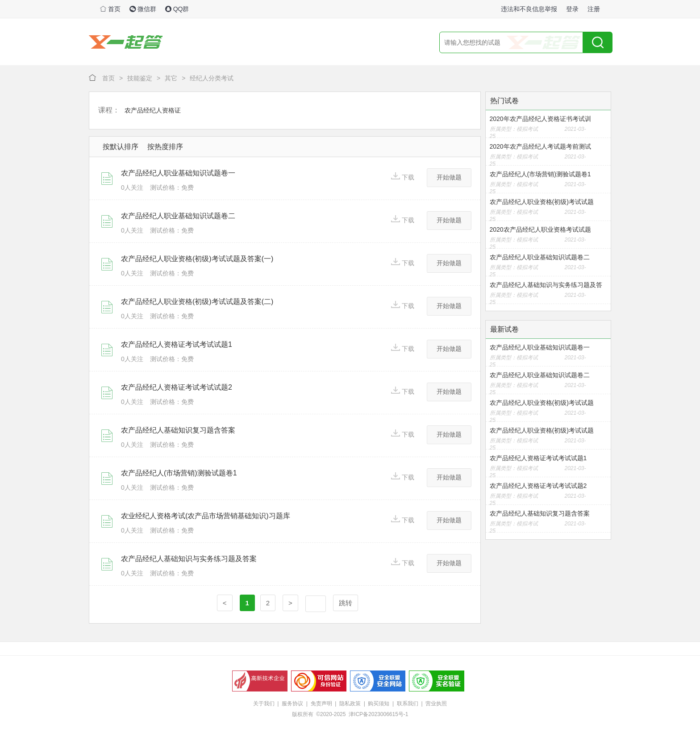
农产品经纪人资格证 (153, 110)
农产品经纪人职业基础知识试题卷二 (178, 216)
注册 (594, 9)
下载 (403, 177)
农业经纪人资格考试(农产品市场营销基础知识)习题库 (206, 516)
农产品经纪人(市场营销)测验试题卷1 (179, 473)
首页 (110, 9)
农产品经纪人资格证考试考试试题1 (177, 344)
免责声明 (321, 704)
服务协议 (292, 704)
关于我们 (264, 704)
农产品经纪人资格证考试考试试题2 (177, 387)
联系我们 (408, 704)
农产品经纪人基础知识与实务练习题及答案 (189, 559)
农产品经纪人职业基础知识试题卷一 (178, 173)
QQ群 (177, 9)
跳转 (346, 603)
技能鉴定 (140, 78)
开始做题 (449, 177)
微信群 (143, 9)
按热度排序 (165, 147)
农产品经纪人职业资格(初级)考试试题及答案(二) (197, 302)
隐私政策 (350, 704)
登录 (572, 9)
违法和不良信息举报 (529, 9)
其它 (171, 78)
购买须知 (379, 704)
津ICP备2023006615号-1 (378, 714)
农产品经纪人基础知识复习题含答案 (178, 430)
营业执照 (436, 704)
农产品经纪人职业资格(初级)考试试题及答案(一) (197, 259)
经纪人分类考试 (212, 78)
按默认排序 (121, 147)
